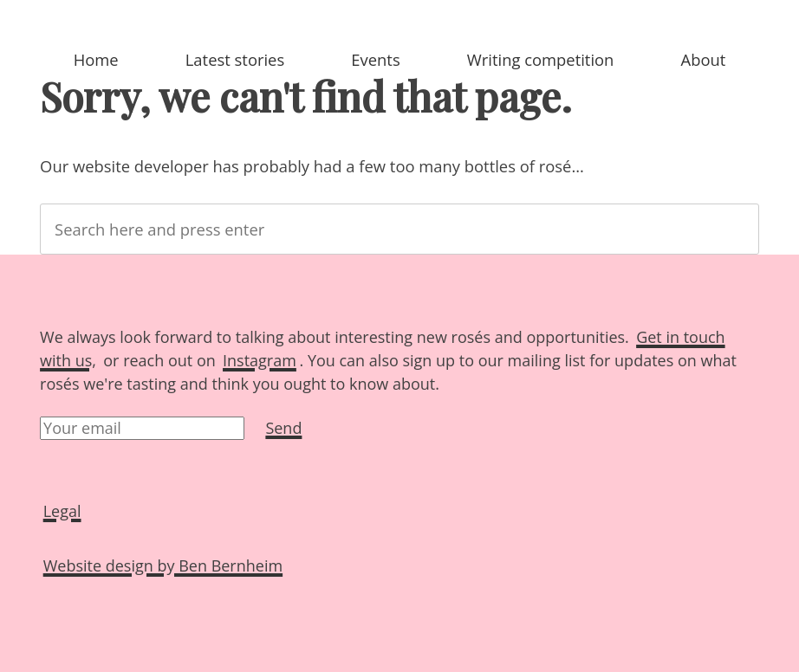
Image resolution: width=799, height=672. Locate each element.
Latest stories (235, 59)
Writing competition (541, 59)
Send (283, 428)
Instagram (260, 360)
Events (375, 59)
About (704, 59)
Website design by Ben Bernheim (163, 565)
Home (96, 59)
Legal (62, 511)
